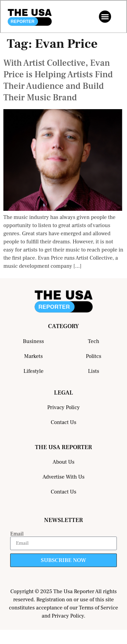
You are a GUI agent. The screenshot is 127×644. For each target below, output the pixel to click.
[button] (105, 17)
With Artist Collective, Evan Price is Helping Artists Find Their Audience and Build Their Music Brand (58, 80)
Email (17, 534)
